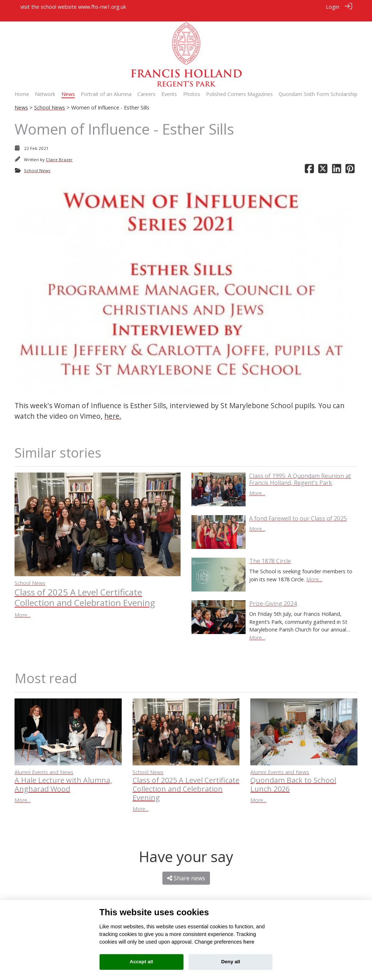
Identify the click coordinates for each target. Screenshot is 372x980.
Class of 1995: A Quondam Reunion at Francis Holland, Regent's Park (300, 471)
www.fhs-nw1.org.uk (102, 7)
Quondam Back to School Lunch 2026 (293, 777)
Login (333, 7)
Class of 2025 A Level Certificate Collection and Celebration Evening (85, 589)
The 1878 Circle (270, 553)
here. (113, 408)
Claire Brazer (59, 152)
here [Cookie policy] (249, 942)
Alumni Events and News (44, 764)
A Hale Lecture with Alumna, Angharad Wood (63, 777)
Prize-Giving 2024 (273, 595)
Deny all (231, 962)
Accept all (141, 962)
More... (23, 607)
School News (50, 100)
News (21, 100)
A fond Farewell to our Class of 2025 (298, 510)
